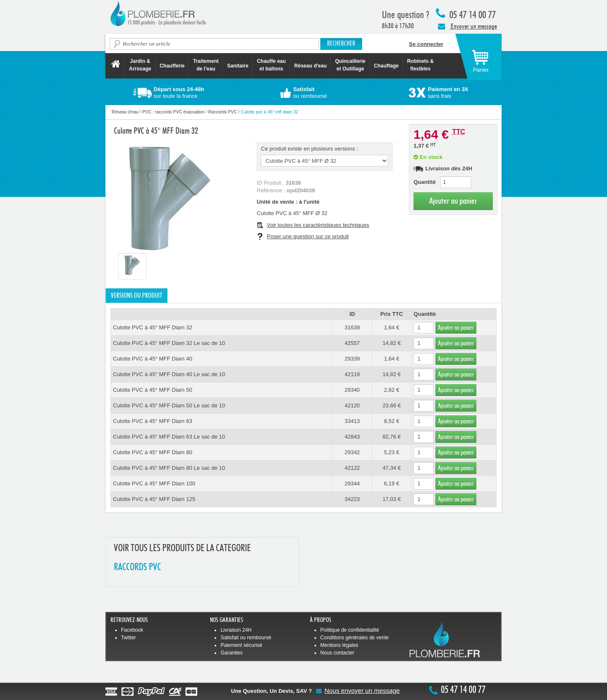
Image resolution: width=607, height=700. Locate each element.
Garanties (231, 653)
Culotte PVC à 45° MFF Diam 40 (153, 359)
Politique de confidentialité (350, 630)
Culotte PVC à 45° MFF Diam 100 (154, 483)
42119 (352, 374)
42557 (352, 343)
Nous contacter (337, 653)
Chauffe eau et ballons (271, 65)
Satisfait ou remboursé (246, 638)
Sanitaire (238, 66)
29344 (352, 483)
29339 (352, 359)
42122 (352, 468)
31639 (352, 327)
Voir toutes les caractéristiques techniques (318, 225)
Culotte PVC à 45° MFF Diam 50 (153, 390)
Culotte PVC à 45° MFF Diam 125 (154, 499)
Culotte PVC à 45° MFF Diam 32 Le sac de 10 (169, 343)
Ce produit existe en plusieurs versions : (310, 149)
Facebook (132, 630)
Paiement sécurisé (241, 645)
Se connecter (426, 44)
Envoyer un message (467, 26)
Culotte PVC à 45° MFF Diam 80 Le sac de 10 (169, 468)
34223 (352, 499)
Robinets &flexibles (420, 65)
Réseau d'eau (310, 66)
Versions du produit (137, 296)
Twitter (128, 638)
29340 (352, 390)
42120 (352, 405)
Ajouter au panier (453, 201)
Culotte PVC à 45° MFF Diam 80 (153, 452)
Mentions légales (339, 645)
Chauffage (386, 66)
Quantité (425, 182)
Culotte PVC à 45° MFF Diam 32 (153, 327)
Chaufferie (172, 66)
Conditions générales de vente (355, 638)
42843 (352, 437)
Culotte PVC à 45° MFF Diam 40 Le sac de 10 (169, 374)
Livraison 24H (236, 630)
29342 (352, 452)
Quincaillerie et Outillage (350, 65)
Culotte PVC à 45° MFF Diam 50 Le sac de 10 (169, 405)
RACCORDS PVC (137, 567)
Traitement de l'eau (206, 65)
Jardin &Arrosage (140, 65)
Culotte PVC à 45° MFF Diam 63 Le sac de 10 (169, 437)
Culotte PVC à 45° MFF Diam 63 (153, 421)
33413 (352, 421)
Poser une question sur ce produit (308, 236)
